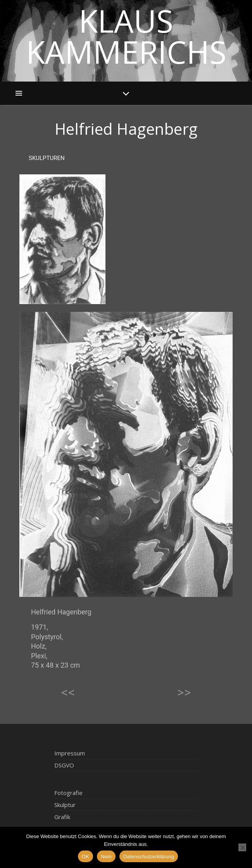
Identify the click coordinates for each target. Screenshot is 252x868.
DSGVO (64, 765)
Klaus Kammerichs (126, 36)
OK (85, 857)
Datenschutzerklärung (149, 857)
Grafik (62, 817)
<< (68, 692)
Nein (106, 857)
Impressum (70, 753)
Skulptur (65, 805)
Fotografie (68, 793)
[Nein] (242, 847)
